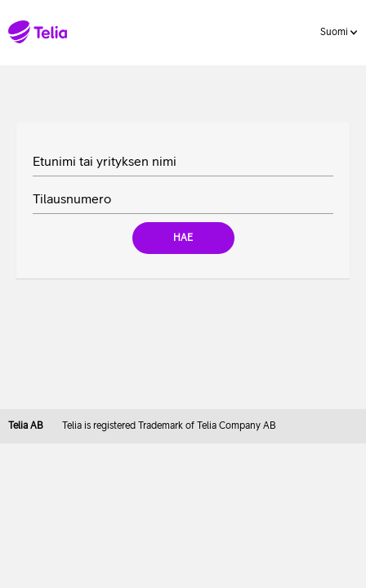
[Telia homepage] (39, 32)
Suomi (339, 32)
